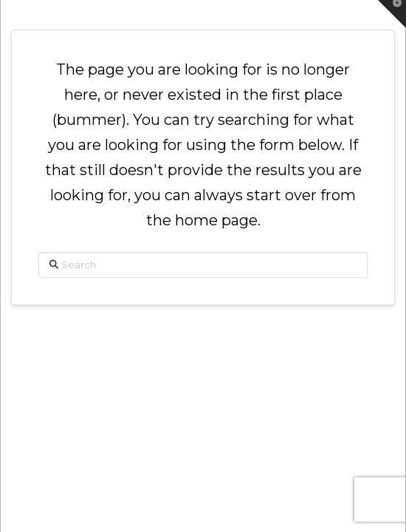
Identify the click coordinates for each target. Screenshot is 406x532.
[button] (392, 14)
